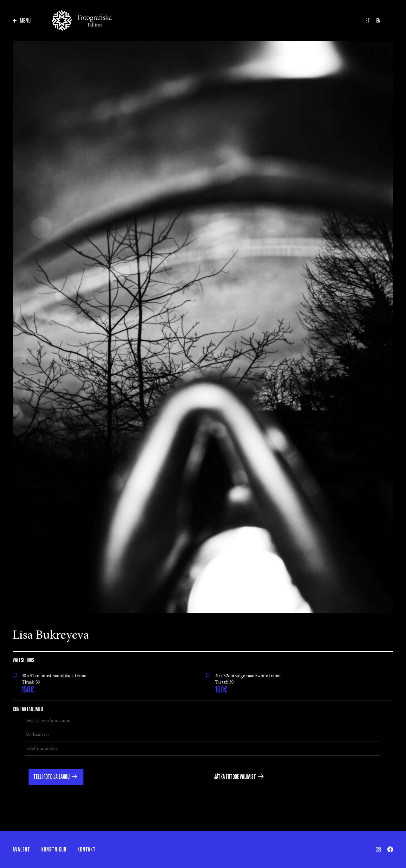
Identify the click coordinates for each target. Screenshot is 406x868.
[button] (56, 777)
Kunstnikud (54, 850)
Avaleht (21, 850)
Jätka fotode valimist (235, 777)
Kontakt (87, 850)
